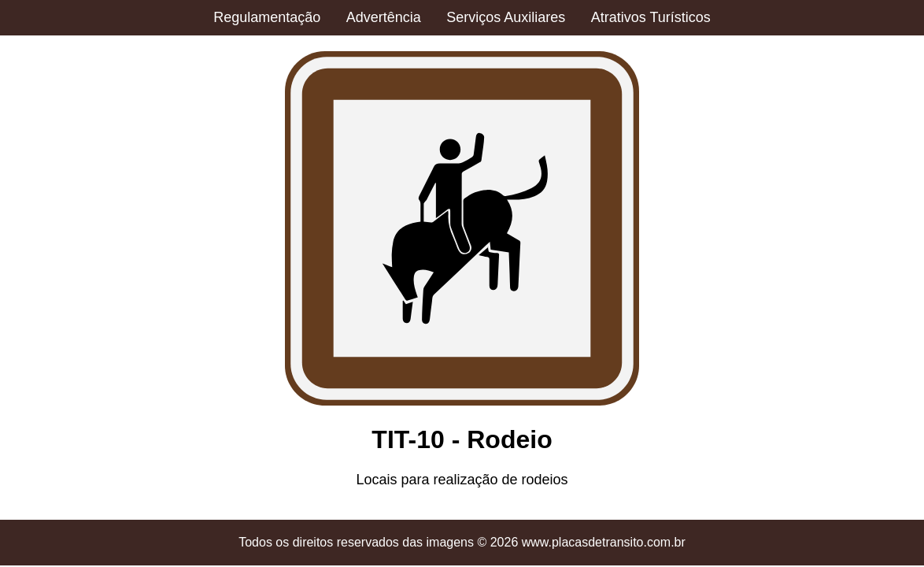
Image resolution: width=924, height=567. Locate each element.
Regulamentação (267, 17)
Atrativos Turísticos (651, 17)
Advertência (384, 17)
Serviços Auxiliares (506, 17)
